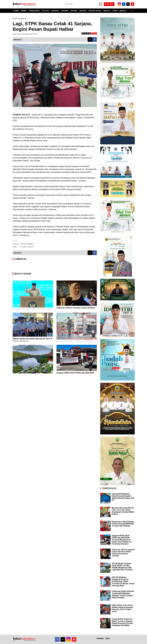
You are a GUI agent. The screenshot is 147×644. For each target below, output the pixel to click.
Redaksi (100, 638)
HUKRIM (65, 11)
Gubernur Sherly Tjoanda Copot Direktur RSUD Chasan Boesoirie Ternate (123, 553)
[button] (132, 10)
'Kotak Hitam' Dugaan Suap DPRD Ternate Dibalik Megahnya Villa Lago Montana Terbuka (122, 567)
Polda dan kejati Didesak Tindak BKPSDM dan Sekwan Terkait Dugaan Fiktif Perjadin (123, 594)
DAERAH (55, 11)
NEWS (24, 11)
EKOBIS (74, 11)
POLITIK (46, 11)
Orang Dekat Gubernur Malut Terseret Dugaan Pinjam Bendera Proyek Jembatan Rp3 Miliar (122, 622)
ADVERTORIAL (95, 11)
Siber (108, 638)
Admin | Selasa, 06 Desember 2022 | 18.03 (25, 34)
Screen (109, 4)
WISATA (107, 11)
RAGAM (83, 11)
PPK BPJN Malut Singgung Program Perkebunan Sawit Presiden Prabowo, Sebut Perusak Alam (123, 582)
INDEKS (123, 11)
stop (94, 33)
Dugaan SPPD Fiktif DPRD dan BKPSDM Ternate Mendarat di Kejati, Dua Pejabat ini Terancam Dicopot (122, 540)
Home (15, 19)
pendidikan (22, 19)
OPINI (115, 11)
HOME (16, 11)
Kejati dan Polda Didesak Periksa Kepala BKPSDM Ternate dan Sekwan (123, 524)
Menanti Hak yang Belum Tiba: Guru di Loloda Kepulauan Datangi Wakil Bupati (123, 511)
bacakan (86, 33)
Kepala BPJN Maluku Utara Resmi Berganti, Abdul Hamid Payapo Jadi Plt (123, 497)
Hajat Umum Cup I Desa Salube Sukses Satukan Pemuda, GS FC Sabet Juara (122, 608)
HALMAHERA (34, 11)
